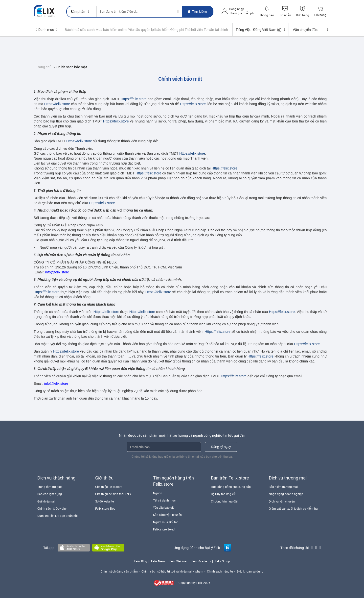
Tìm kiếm (197, 12)
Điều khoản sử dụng (250, 571)
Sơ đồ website (104, 501)
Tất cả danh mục (164, 500)
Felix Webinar (178, 561)
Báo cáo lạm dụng (50, 494)
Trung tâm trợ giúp (50, 487)
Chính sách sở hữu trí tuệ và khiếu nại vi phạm (172, 571)
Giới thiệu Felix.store (109, 487)
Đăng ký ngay (221, 446)
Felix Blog (141, 561)
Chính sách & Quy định (52, 508)
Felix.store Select (164, 529)
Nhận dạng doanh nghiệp (286, 494)
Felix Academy (201, 561)
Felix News (158, 561)
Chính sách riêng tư (220, 571)
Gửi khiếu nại (46, 501)
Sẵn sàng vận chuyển (167, 515)
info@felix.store (57, 272)
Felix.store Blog (105, 508)
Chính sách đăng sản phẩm (119, 571)
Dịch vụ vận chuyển (282, 501)
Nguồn (158, 493)
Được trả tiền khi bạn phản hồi (57, 516)
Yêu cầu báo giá (164, 507)
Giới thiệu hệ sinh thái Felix (113, 494)
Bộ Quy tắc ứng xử (223, 494)
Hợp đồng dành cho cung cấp (231, 487)
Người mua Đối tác (166, 522)
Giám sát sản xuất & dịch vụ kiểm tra (293, 508)
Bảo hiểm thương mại (283, 487)
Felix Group (222, 561)
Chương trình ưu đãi (224, 501)
